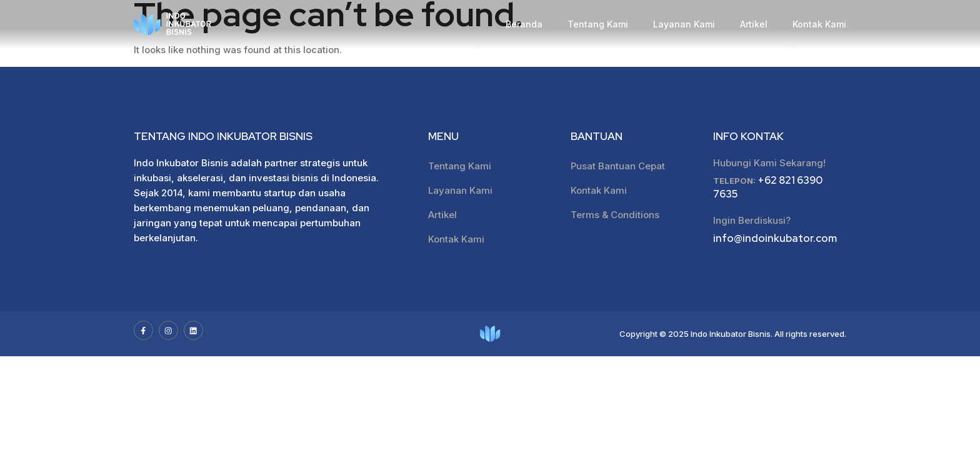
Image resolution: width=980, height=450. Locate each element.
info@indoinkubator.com (775, 239)
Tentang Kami (598, 24)
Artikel (754, 24)
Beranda (524, 24)
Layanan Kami (684, 24)
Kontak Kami (819, 24)
